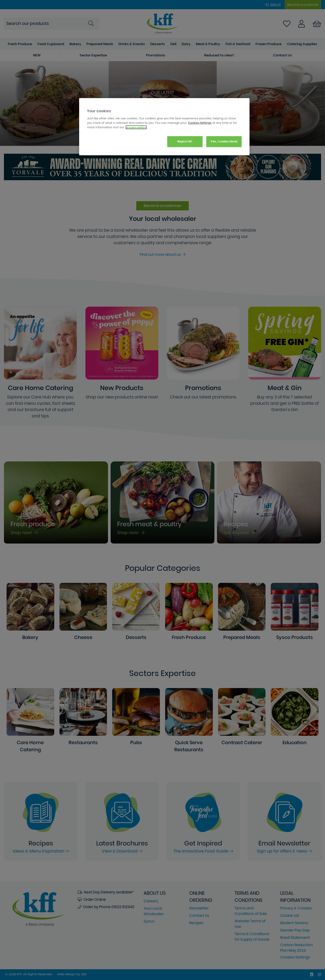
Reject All (185, 141)
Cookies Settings (200, 123)
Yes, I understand (224, 141)
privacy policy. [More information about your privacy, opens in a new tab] (136, 127)
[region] (164, 127)
